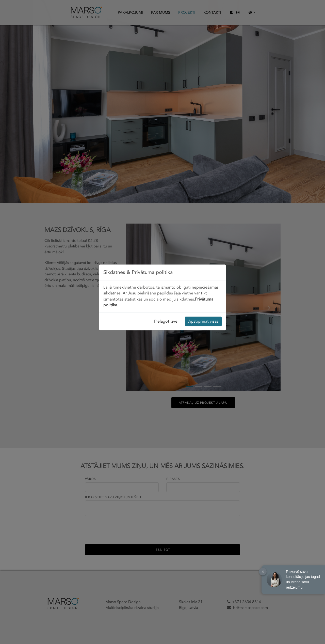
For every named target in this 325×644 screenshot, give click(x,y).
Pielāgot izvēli (167, 203)
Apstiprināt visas (203, 203)
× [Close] (263, 571)
